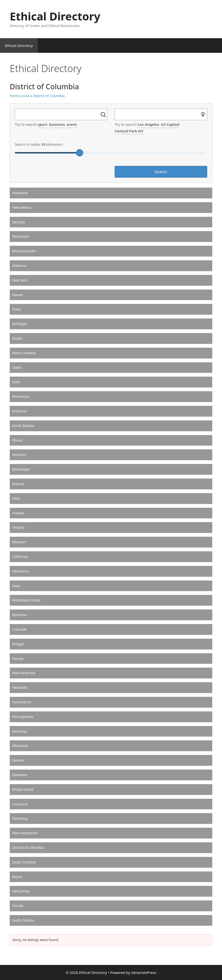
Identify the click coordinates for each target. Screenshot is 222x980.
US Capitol (170, 124)
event (72, 124)
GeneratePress (144, 972)
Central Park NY (129, 131)
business (57, 124)
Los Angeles (148, 124)
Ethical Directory (55, 16)
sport (43, 124)
